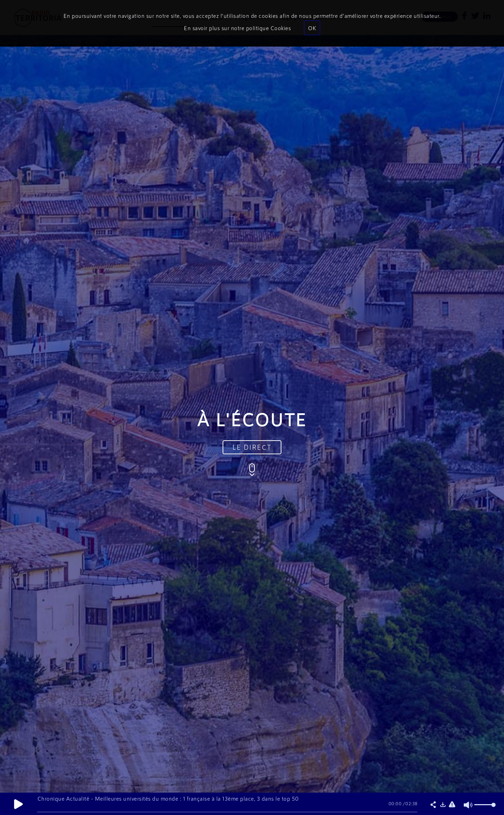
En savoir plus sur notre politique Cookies (237, 28)
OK (312, 28)
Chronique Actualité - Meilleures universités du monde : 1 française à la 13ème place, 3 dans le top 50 (168, 798)
